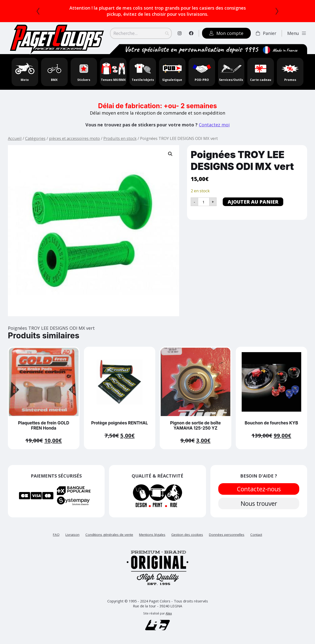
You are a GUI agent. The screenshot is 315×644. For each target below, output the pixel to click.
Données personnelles (227, 535)
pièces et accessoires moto (74, 138)
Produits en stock (120, 138)
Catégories (35, 138)
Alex (169, 614)
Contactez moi (214, 125)
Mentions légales (152, 535)
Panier (267, 33)
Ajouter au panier (253, 202)
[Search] (141, 33)
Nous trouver (259, 504)
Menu (297, 33)
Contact (256, 535)
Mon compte (227, 33)
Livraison (72, 535)
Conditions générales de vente (109, 535)
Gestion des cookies (187, 535)
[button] (170, 154)
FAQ (56, 535)
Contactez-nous (259, 489)
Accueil (15, 138)
